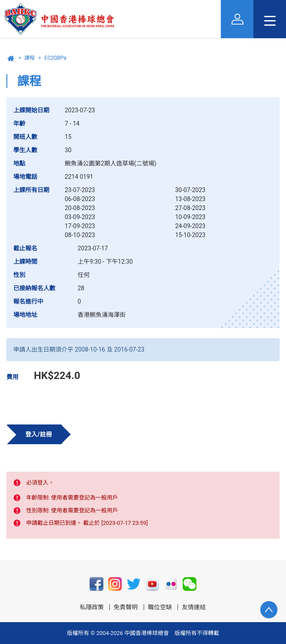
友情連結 (194, 607)
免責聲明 (126, 607)
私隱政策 (92, 607)
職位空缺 (160, 607)
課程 (30, 58)
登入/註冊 (38, 434)
